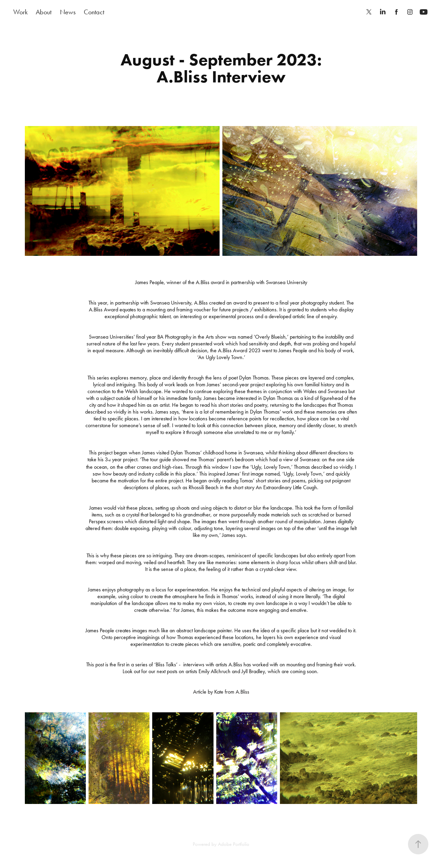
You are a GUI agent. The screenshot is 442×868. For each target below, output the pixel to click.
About (44, 12)
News (68, 12)
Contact (94, 12)
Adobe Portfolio (234, 844)
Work (20, 12)
